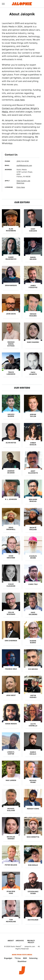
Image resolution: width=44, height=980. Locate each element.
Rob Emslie (33, 865)
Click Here (21, 187)
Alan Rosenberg (11, 230)
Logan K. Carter (11, 753)
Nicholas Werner (11, 838)
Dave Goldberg (33, 613)
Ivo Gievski (33, 669)
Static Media (15, 946)
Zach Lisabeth (33, 373)
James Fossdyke (33, 287)
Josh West (11, 695)
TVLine (18, 958)
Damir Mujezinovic (11, 258)
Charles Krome (33, 557)
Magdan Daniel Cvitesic (11, 344)
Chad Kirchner (11, 557)
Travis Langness (11, 373)
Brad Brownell (11, 528)
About (11, 941)
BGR (25, 958)
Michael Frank (33, 781)
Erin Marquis (11, 285)
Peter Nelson (11, 865)
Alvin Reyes (11, 443)
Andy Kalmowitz (33, 472)
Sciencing (33, 958)
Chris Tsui (33, 584)
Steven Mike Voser (33, 892)
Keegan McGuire (33, 315)
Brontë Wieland (33, 529)
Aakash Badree (11, 415)
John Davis (11, 314)
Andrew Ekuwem (11, 472)
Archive (20, 941)
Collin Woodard (11, 613)
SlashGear (22, 961)
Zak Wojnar (33, 920)
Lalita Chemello (33, 725)
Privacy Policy (31, 942)
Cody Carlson (33, 230)
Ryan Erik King (11, 892)
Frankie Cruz (11, 669)
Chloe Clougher (11, 585)
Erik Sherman (11, 641)
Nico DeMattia (33, 837)
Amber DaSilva (33, 444)
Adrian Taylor (33, 415)
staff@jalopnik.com (24, 165)
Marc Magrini (33, 342)
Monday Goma (33, 809)
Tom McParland (11, 921)
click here (20, 100)
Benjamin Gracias (33, 500)
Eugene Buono (33, 642)
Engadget (8, 958)
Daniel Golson (33, 258)
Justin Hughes (33, 696)
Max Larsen (11, 780)
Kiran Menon (11, 724)
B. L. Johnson (11, 499)
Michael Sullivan (11, 810)
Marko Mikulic (33, 753)
